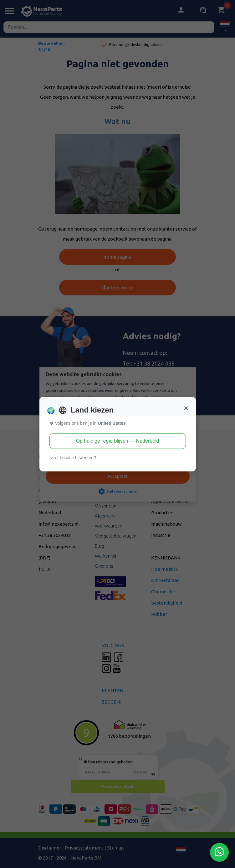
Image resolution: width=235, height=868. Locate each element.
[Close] (186, 408)
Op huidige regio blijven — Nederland (118, 441)
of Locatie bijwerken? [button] (73, 458)
